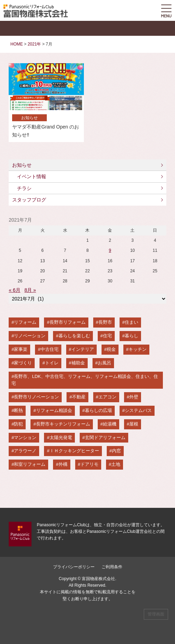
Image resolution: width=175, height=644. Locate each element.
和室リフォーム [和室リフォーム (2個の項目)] (30, 464)
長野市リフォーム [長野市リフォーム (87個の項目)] (68, 322)
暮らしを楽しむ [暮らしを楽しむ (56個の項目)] (74, 336)
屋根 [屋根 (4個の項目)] (134, 424)
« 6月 (14, 290)
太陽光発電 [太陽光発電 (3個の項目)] (61, 437)
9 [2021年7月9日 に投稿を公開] (110, 250)
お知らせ (22, 165)
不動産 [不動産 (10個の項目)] (79, 397)
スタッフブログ (29, 200)
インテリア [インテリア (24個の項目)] (83, 349)
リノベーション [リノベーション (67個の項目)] (30, 336)
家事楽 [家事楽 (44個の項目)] (21, 349)
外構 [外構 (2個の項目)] (63, 464)
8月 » (30, 290)
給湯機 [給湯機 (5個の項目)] (110, 424)
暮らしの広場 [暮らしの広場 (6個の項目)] (98, 410)
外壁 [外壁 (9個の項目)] (134, 397)
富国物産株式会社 (98, 579)
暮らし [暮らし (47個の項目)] (132, 336)
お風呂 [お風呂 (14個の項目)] (104, 363)
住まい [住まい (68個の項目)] (132, 322)
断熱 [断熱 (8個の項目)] (18, 410)
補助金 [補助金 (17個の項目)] (78, 363)
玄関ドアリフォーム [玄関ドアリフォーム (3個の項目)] (105, 437)
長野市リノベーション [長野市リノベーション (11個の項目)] (36, 397)
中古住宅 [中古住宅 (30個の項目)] (50, 349)
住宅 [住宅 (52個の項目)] (107, 336)
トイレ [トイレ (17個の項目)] (52, 363)
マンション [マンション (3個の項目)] (25, 437)
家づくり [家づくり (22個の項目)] (23, 363)
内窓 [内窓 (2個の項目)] (116, 451)
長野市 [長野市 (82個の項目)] (105, 322)
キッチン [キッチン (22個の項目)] (138, 349)
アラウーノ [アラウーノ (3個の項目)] (25, 451)
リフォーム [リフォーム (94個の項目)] (25, 322)
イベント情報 (32, 176)
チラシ (24, 188)
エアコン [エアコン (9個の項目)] (107, 397)
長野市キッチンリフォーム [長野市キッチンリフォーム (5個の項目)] (63, 424)
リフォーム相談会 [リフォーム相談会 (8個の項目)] (54, 410)
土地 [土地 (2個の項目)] (116, 464)
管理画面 (156, 614)
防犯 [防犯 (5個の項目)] (18, 424)
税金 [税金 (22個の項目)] (111, 349)
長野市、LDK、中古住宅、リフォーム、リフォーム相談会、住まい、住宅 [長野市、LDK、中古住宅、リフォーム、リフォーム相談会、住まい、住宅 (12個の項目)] (85, 380)
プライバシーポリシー (74, 567)
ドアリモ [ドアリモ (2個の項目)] (89, 464)
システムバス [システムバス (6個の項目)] (138, 410)
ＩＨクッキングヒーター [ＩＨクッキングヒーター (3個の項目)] (74, 451)
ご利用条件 (112, 567)
